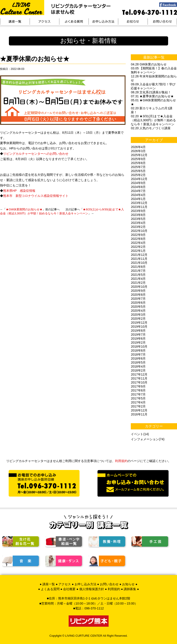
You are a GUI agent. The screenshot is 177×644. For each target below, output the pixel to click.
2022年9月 (138, 235)
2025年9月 (138, 159)
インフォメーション (145, 439)
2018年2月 (138, 370)
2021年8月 (138, 267)
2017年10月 (139, 382)
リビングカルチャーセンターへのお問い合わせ (36, 154)
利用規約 (121, 461)
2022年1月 (138, 251)
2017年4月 (138, 402)
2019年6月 (138, 339)
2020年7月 (138, 299)
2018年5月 (138, 362)
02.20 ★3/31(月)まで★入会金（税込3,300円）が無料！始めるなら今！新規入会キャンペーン (153, 120)
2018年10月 (139, 346)
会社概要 (69, 589)
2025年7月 (138, 167)
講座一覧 (49, 584)
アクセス (65, 584)
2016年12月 (139, 410)
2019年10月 (139, 327)
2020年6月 (138, 303)
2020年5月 (138, 307)
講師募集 (130, 589)
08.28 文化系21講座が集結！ (151, 92)
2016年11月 (139, 414)
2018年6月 (138, 358)
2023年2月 (138, 227)
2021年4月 (138, 279)
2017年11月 (139, 378)
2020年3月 (138, 315)
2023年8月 (138, 215)
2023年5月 (138, 219)
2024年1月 (138, 199)
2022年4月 (138, 243)
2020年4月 (138, 311)
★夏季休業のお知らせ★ (35, 59)
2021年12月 (139, 255)
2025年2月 (138, 175)
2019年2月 (138, 343)
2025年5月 (138, 171)
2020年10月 (139, 287)
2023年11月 (139, 207)
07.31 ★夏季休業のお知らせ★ (152, 96)
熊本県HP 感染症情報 (19, 191)
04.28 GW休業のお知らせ (149, 64)
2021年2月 (138, 283)
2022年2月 (138, 247)
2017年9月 (138, 386)
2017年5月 (138, 398)
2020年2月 (138, 319)
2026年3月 (138, 151)
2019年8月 (138, 331)
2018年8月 (138, 350)
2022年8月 (138, 239)
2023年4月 (138, 223)
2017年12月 (139, 374)
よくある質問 (50, 589)
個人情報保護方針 (92, 589)
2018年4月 (138, 366)
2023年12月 (139, 203)
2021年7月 (138, 271)
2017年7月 (138, 394)
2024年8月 (138, 187)
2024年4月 (138, 195)
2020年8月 (138, 295)
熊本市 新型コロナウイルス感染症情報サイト (36, 196)
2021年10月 (139, 263)
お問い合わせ (109, 584)
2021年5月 (138, 275)
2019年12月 (139, 323)
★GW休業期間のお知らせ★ (24, 209)
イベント (137, 434)
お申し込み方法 (86, 584)
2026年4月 (138, 147)
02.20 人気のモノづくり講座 (151, 128)
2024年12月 (139, 179)
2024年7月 (138, 191)
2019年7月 (138, 335)
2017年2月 (138, 406)
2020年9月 (138, 291)
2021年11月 (139, 259)
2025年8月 (138, 163)
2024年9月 (138, 183)
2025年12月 (139, 155)
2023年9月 (138, 211)
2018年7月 (138, 354)
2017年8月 (138, 390)
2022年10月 (139, 231)
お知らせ (128, 584)
